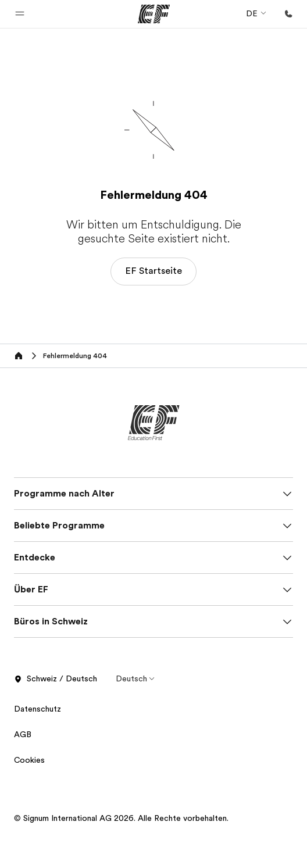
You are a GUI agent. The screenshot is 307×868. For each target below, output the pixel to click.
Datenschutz (39, 709)
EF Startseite (153, 271)
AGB (23, 734)
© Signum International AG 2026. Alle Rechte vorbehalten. (121, 818)
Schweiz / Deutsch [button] (56, 679)
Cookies (29, 760)
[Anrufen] (288, 14)
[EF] (154, 14)
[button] (20, 14)
